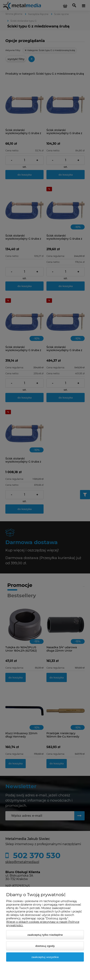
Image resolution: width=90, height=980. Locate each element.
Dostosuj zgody (45, 946)
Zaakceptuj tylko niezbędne (45, 935)
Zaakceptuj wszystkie (45, 957)
